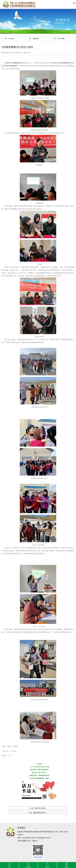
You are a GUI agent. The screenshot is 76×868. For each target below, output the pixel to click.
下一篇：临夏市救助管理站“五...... (38, 813)
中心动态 (11, 39)
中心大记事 (61, 39)
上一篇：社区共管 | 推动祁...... (38, 808)
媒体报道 (36, 39)
